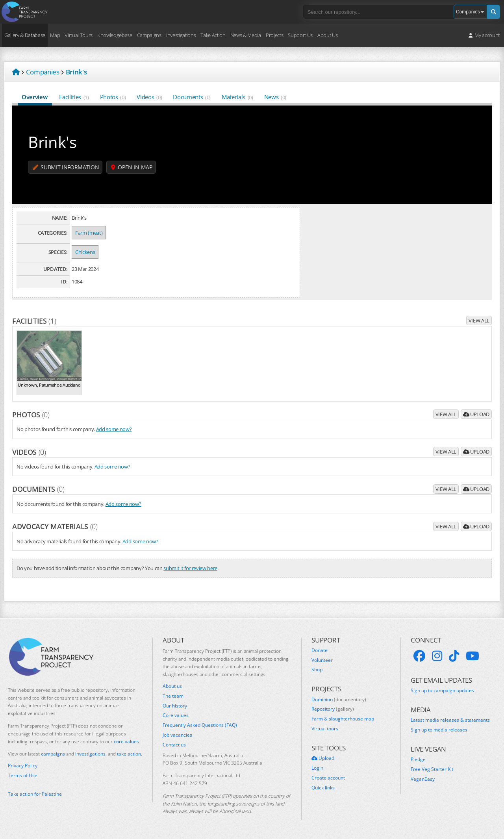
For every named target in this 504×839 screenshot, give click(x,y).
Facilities (74, 97)
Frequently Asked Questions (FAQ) (200, 725)
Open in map (132, 167)
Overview (35, 97)
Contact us (174, 745)
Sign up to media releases (439, 730)
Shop (317, 670)
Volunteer (322, 660)
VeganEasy (423, 779)
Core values (176, 715)
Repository (333, 709)
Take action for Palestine (35, 794)
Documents (192, 97)
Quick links (323, 788)
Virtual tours (325, 729)
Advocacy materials (55, 526)
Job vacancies (177, 735)
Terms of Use (23, 776)
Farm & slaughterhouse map (343, 719)
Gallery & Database (25, 35)
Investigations (181, 35)
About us (172, 686)
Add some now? (114, 429)
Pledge (418, 759)
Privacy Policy (23, 766)
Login (317, 768)
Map (55, 35)
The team (173, 696)
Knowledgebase (115, 35)
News (275, 97)
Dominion (339, 700)
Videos (149, 97)
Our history (175, 706)
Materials (237, 97)
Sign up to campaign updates (442, 691)
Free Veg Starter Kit (432, 769)
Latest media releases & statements (450, 720)
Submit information (66, 167)
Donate (320, 650)
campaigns (53, 754)
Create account (328, 778)
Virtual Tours (79, 35)
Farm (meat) (89, 233)
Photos (113, 97)
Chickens (85, 252)
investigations (90, 754)
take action (129, 754)
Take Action (213, 35)
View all (479, 320)
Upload (476, 414)
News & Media (246, 35)
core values (126, 742)
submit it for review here (190, 568)
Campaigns (149, 35)
